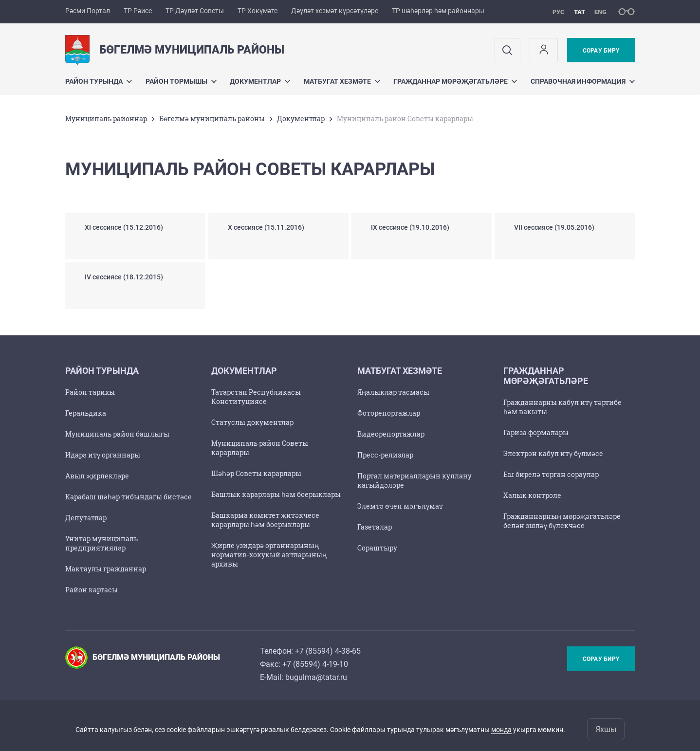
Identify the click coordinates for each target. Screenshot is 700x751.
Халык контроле (532, 495)
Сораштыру (377, 548)
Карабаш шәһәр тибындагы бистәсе (129, 497)
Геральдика (86, 413)
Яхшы (606, 729)
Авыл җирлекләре (97, 476)
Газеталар (375, 527)
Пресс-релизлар (385, 455)
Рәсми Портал (88, 11)
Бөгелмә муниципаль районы (212, 119)
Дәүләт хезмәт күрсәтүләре (335, 11)
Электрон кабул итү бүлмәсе (553, 453)
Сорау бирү (601, 51)
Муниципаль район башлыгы (117, 434)
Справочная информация (583, 81)
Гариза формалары (536, 432)
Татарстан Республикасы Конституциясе (256, 397)
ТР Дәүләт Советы (195, 11)
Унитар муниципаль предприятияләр (101, 543)
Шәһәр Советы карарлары (256, 473)
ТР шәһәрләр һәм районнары (438, 11)
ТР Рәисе (138, 11)
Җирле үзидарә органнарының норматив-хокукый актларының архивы (269, 555)
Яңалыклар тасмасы (393, 392)
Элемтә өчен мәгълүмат (400, 506)
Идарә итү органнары (103, 455)
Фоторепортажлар (389, 413)
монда (501, 730)
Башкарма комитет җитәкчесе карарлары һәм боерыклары (265, 520)
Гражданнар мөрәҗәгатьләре (455, 81)
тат (580, 12)
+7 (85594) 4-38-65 (328, 651)
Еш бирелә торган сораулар (551, 474)
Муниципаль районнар (106, 119)
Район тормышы (181, 81)
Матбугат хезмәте (342, 81)
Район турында (99, 81)
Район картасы (92, 590)
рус (559, 12)
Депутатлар (86, 518)
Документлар (260, 81)
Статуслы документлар (252, 422)
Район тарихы (90, 392)
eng (600, 12)
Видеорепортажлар (391, 434)
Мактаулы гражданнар (106, 569)
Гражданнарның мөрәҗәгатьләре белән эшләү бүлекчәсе (562, 521)
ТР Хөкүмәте (258, 11)
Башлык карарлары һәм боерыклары (276, 494)
